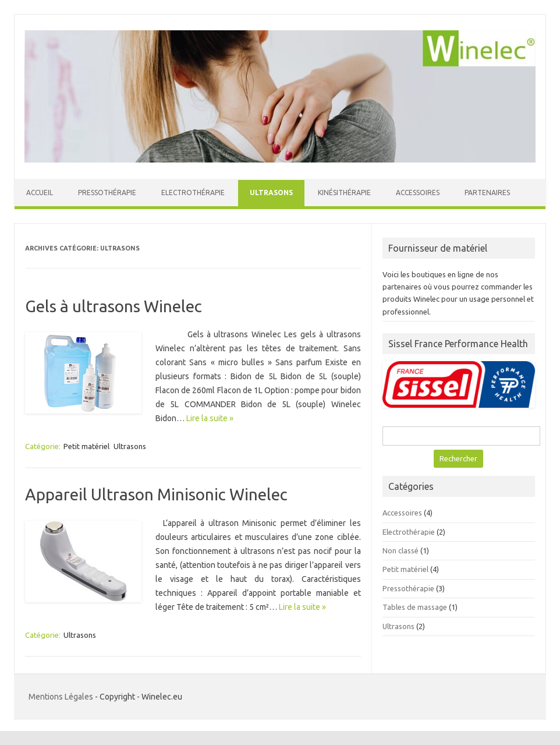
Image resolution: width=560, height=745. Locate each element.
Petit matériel (86, 446)
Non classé (400, 550)
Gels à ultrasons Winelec (114, 306)
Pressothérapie (107, 193)
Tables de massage (415, 607)
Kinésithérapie (344, 193)
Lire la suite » (210, 418)
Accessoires (418, 193)
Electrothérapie (193, 193)
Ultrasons (271, 193)
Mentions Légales (61, 697)
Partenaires (487, 193)
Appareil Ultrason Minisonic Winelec (156, 494)
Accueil (40, 193)
